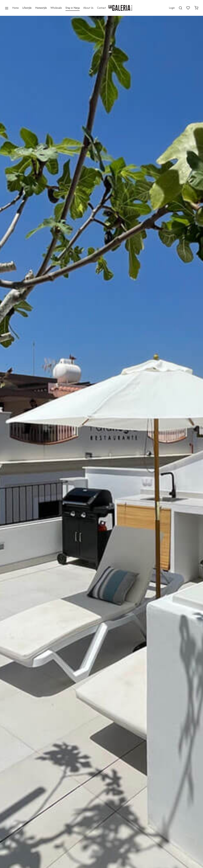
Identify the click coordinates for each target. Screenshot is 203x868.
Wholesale (56, 8)
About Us (88, 8)
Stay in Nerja (73, 8)
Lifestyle (27, 8)
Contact (101, 8)
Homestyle (41, 8)
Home (15, 8)
